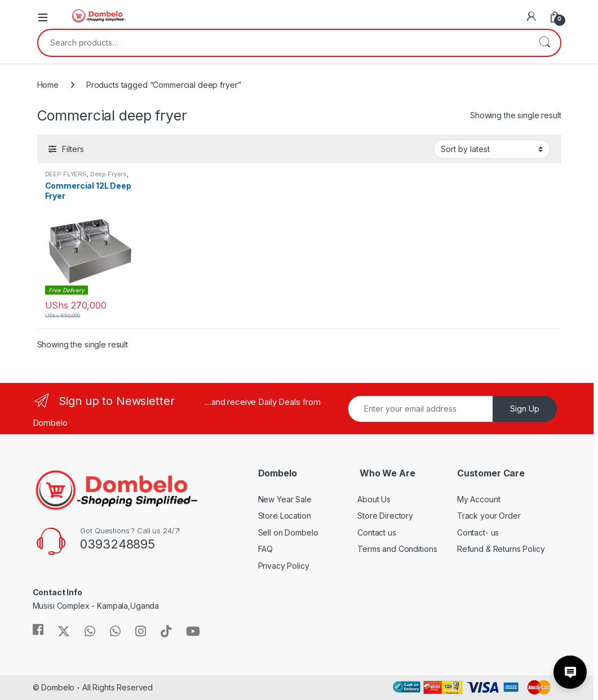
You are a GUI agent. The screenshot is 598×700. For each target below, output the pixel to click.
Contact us (377, 532)
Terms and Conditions (397, 549)
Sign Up (525, 409)
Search (544, 43)
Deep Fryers (108, 174)
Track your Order (489, 516)
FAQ (266, 549)
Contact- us (478, 532)
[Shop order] (492, 149)
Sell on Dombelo (288, 532)
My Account (479, 499)
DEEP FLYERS (66, 174)
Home (48, 85)
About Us (374, 499)
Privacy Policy (284, 566)
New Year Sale (285, 499)
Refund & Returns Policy (501, 549)
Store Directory (385, 516)
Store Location (285, 516)
